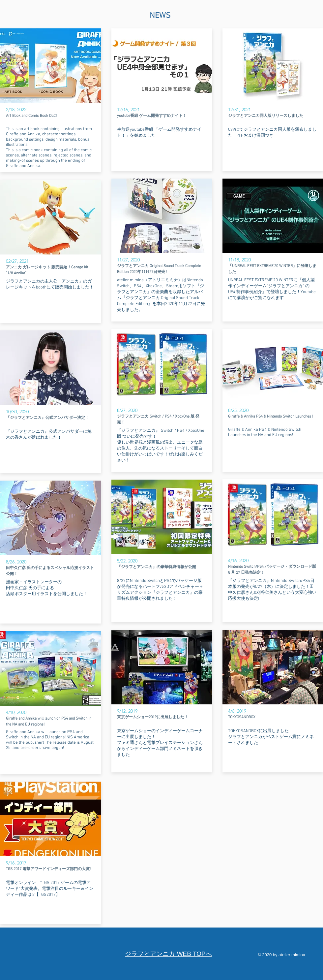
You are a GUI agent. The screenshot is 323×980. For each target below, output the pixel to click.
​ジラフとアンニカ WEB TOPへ (168, 954)
